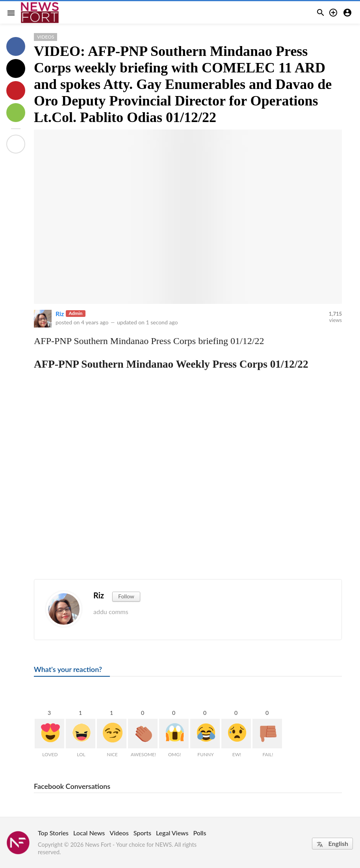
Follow (126, 596)
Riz (60, 314)
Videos (45, 37)
